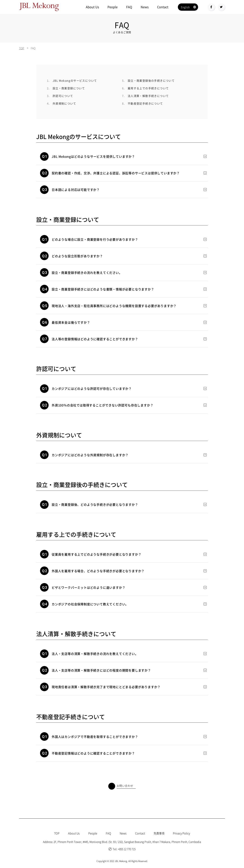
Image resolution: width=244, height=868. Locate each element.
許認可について (60, 96)
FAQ (129, 7)
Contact (163, 7)
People (113, 7)
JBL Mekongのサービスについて (72, 80)
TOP (22, 48)
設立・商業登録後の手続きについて (148, 80)
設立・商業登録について (66, 88)
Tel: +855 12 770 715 (122, 849)
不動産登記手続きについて (142, 103)
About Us (92, 7)
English (185, 7)
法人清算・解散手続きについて (145, 96)
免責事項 (160, 833)
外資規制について (61, 103)
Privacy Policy (184, 833)
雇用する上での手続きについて (145, 88)
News (145, 7)
